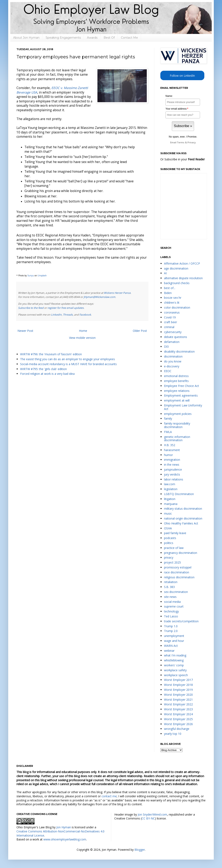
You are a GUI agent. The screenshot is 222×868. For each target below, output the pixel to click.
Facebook (85, 315)
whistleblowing (174, 660)
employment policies (178, 414)
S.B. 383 (169, 587)
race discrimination (177, 572)
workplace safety (175, 670)
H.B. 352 (170, 445)
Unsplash (42, 275)
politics (169, 543)
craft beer (171, 322)
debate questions (176, 337)
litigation (170, 499)
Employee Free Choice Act (182, 386)
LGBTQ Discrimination (179, 494)
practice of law (174, 548)
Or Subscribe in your (183, 159)
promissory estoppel (178, 567)
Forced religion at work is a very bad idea (47, 374)
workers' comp (174, 665)
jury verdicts (172, 474)
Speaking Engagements (63, 38)
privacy (169, 557)
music (168, 513)
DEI (166, 347)
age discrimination (176, 268)
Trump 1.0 (171, 626)
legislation (171, 489)
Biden (168, 293)
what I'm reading (175, 655)
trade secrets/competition (181, 621)
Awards (92, 38)
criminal (169, 327)
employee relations (177, 391)
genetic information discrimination (177, 439)
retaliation (171, 582)
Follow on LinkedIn (182, 76)
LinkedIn (56, 315)
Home (83, 331)
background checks (177, 283)
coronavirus (172, 312)
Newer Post (25, 331)
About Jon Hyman (26, 38)
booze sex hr (173, 298)
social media (172, 602)
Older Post (140, 331)
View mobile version (82, 338)
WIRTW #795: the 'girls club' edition (43, 369)
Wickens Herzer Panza (117, 293)
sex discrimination (176, 592)
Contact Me (129, 38)
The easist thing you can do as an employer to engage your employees (68, 359)
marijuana (171, 504)
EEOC (168, 371)
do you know (173, 361)
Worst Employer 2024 (178, 714)
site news (170, 597)
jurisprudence (173, 469)
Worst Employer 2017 (178, 680)
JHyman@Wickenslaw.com (99, 297)
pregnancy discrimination (181, 553)
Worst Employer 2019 (178, 690)
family (168, 418)
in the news (172, 465)
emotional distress (176, 376)
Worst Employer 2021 (178, 700)
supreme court (174, 606)
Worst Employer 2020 (178, 695)
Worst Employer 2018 (178, 685)
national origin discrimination (183, 518)
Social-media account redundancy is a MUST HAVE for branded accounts (68, 364)
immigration (172, 460)
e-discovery (172, 366)
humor (168, 455)
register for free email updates (66, 308)
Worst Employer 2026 (178, 724)
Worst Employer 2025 (178, 719)
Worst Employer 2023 (178, 709)
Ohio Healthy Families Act (181, 523)
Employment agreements (181, 395)
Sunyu (31, 275)
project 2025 (172, 562)
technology (171, 611)
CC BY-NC (148, 818)
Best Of (109, 38)
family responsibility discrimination (177, 425)
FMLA (168, 432)
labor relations (174, 479)
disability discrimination (179, 351)
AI (165, 273)
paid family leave (175, 533)
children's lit (172, 303)
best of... (170, 288)
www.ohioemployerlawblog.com (65, 839)
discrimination (173, 356)
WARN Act (171, 646)
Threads (68, 315)
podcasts (170, 538)
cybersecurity (173, 332)
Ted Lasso (171, 616)
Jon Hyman (64, 827)
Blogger (140, 850)
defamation (172, 342)
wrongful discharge (177, 729)
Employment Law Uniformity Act (183, 407)
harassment (172, 450)
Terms (181, 142)
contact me (109, 796)
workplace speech (176, 675)
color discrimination (177, 307)
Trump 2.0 (171, 631)
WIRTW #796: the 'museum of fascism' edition (51, 354)
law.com (170, 484)
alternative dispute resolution (183, 278)
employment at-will (177, 400)
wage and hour (174, 641)
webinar (169, 651)
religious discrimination (179, 577)
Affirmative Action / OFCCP (182, 263)
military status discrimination (183, 509)
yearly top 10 (173, 734)
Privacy (192, 142)
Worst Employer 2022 (178, 704)
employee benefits (176, 381)
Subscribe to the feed (31, 308)
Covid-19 (170, 317)
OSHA (168, 528)
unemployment (174, 636)
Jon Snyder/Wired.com (152, 814)
